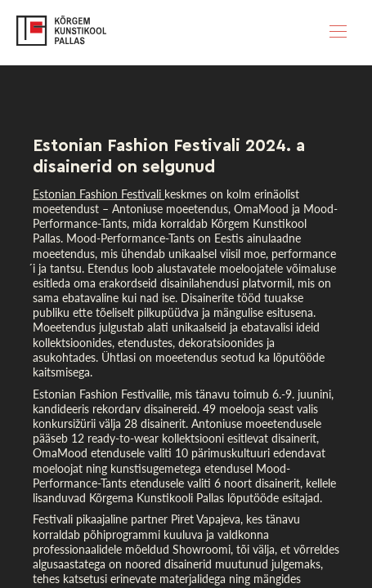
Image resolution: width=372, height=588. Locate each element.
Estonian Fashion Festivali (99, 194)
